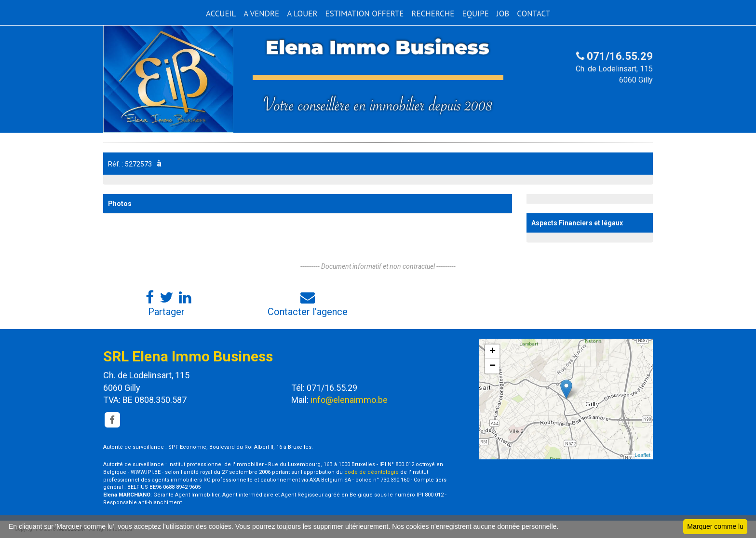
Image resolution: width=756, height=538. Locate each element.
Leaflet (642, 455)
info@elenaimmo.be (349, 400)
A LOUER (302, 14)
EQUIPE (475, 14)
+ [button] (493, 352)
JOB (503, 14)
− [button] (493, 366)
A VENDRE (261, 14)
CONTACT (533, 14)
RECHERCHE (433, 14)
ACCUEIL (221, 14)
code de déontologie (371, 472)
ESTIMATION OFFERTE (365, 14)
